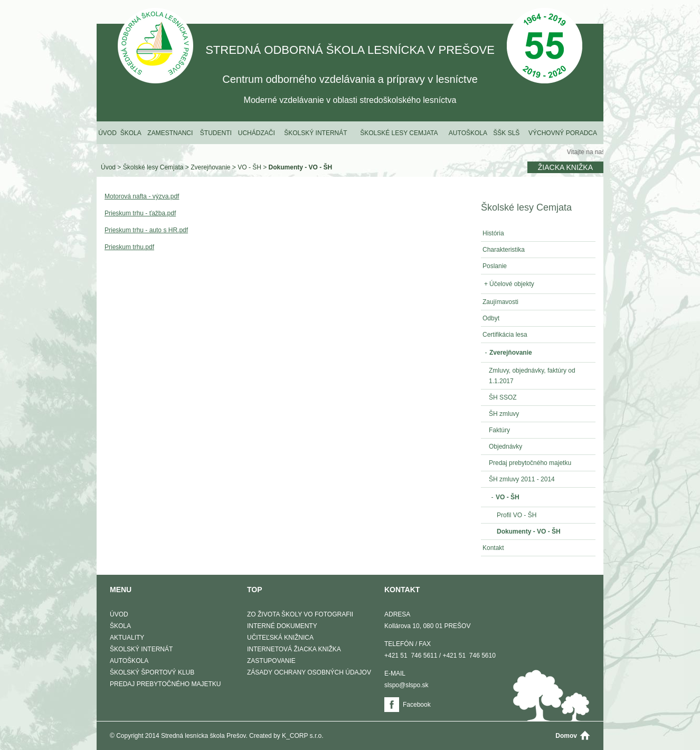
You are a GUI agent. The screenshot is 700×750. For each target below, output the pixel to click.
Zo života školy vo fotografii (300, 614)
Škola (131, 133)
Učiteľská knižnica (280, 638)
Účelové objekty (508, 284)
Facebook (417, 705)
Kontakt (493, 548)
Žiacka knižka (565, 167)
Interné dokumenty (282, 626)
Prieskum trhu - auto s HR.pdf (146, 230)
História (493, 233)
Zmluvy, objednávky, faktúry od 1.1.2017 (532, 376)
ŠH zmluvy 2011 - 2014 (522, 479)
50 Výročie (545, 47)
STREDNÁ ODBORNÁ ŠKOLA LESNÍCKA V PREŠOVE (155, 47)
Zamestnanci (170, 133)
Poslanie (495, 266)
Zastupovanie (271, 661)
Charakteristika (504, 250)
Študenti (216, 133)
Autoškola (468, 133)
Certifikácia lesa (505, 335)
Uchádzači (257, 133)
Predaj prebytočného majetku (530, 463)
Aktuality (127, 638)
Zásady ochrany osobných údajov (309, 672)
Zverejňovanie (210, 167)
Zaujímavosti (500, 302)
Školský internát (315, 133)
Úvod (107, 133)
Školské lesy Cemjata (399, 133)
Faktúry (499, 430)
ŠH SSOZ (503, 397)
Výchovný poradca (563, 133)
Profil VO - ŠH (517, 515)
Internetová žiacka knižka (294, 649)
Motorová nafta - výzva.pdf (142, 196)
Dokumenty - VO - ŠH (301, 167)
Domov (566, 736)
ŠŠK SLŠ (506, 133)
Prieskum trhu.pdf (129, 247)
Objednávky (505, 447)
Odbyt (491, 318)
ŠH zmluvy (504, 414)
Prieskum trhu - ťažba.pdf (140, 213)
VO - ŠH (249, 167)
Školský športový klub (152, 672)
